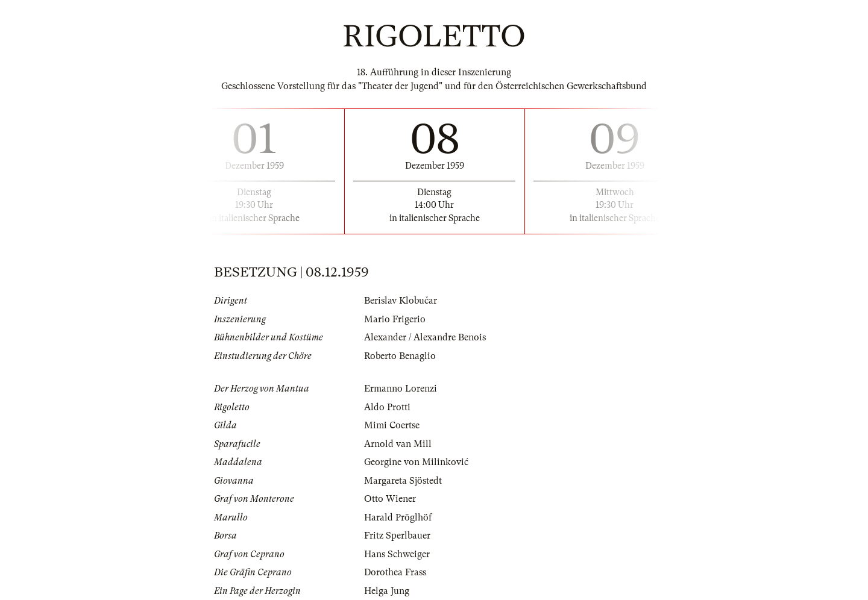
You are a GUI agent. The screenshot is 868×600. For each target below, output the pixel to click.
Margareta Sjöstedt (403, 481)
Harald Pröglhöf (398, 517)
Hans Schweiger (397, 554)
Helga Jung (387, 591)
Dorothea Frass (395, 572)
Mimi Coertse (392, 425)
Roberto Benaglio (400, 356)
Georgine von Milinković (416, 462)
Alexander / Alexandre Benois (425, 337)
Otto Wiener (390, 499)
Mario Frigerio (395, 319)
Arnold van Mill (398, 444)
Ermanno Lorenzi (401, 389)
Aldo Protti (387, 407)
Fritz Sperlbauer (397, 536)
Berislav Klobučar (401, 301)
